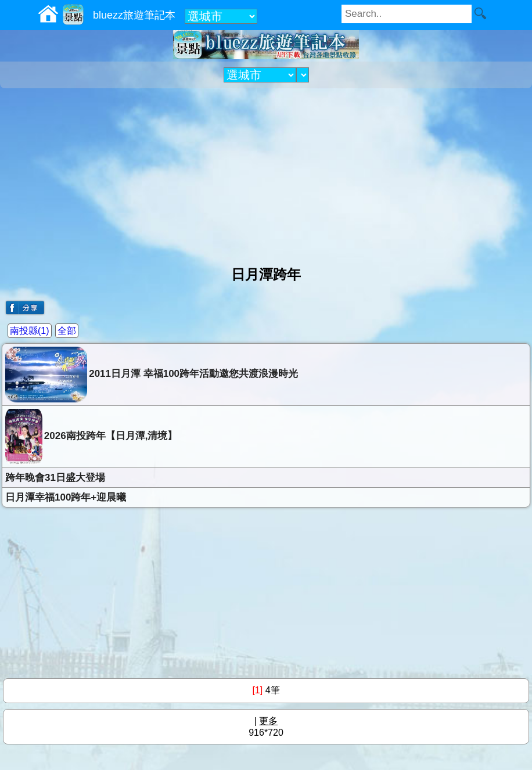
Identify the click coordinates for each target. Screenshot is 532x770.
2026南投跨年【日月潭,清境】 (91, 437)
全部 (67, 331)
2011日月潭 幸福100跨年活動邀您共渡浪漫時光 (152, 375)
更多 (268, 721)
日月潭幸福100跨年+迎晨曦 (66, 497)
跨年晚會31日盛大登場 (55, 478)
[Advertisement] (266, 172)
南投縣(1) (30, 331)
